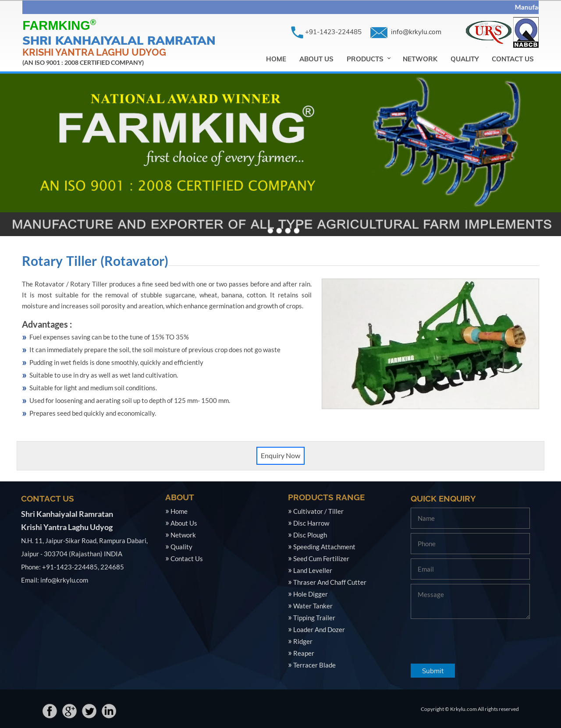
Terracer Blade (314, 665)
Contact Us (513, 59)
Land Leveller (313, 570)
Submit (433, 671)
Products (365, 59)
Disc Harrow (311, 523)
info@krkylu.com (417, 32)
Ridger (303, 641)
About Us (316, 59)
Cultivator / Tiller (318, 511)
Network (420, 59)
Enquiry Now (280, 455)
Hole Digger (311, 594)
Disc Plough (310, 535)
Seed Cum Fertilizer (321, 558)
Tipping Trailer (314, 618)
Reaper (304, 653)
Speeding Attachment (324, 547)
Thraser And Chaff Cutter (330, 582)
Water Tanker (313, 606)
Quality (465, 59)
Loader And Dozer (319, 629)
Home (276, 59)
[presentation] (477, 640)
